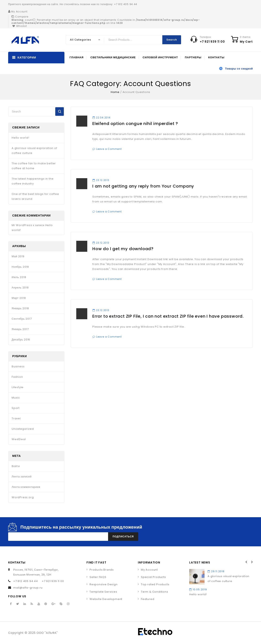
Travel (16, 418)
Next (252, 562)
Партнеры (193, 57)
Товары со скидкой (239, 69)
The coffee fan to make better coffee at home (34, 166)
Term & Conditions (155, 592)
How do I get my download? (123, 249)
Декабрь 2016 (21, 340)
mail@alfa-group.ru (28, 588)
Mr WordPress (22, 225)
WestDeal (19, 439)
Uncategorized (23, 429)
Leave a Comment (109, 149)
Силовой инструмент (160, 57)
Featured (148, 599)
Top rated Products (155, 584)
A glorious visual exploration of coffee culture (34, 151)
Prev (246, 562)
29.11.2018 (216, 571)
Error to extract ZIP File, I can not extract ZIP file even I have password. (168, 316)
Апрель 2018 (20, 288)
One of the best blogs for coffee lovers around (35, 196)
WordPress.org (23, 497)
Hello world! (20, 138)
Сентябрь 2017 (22, 319)
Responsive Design (104, 584)
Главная (77, 57)
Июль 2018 (19, 277)
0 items (245, 37)
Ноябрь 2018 (20, 267)
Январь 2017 (20, 329)
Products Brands (102, 570)
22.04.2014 (102, 118)
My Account (149, 570)
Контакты (216, 57)
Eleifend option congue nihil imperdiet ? (135, 124)
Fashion (17, 377)
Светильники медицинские (113, 57)
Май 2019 (18, 256)
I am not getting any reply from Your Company (143, 186)
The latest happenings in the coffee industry (33, 181)
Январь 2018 (20, 308)
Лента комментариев (26, 487)
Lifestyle (18, 387)
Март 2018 (19, 298)
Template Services (103, 592)
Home (115, 92)
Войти (16, 466)
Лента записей (22, 477)
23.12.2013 (101, 180)
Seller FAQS (98, 577)
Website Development (106, 599)
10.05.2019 (198, 589)
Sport (16, 408)
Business (18, 366)
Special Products (153, 577)
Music (16, 398)
